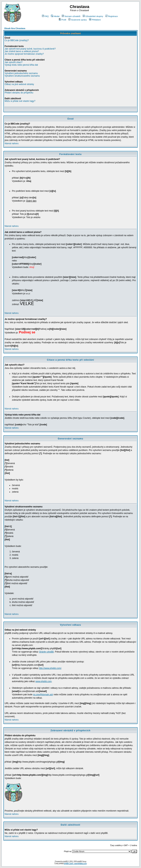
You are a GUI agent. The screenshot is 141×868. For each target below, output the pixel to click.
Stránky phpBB (46, 652)
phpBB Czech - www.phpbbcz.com (75, 864)
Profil (62, 20)
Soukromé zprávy (78, 20)
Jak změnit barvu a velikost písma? (22, 51)
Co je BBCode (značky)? (17, 40)
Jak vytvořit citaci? (13, 62)
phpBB (65, 862)
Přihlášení (95, 20)
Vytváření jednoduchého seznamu (21, 73)
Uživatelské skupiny (93, 16)
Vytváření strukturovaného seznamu (22, 76)
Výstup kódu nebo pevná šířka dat (21, 65)
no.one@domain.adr (43, 695)
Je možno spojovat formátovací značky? (24, 54)
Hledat (55, 16)
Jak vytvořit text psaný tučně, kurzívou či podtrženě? (30, 49)
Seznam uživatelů (71, 16)
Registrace (112, 16)
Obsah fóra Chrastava (15, 28)
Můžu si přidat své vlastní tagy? (20, 101)
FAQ (45, 16)
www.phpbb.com (44, 681)
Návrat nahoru (12, 143)
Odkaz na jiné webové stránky (19, 84)
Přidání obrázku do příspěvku (19, 93)
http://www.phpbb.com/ (50, 668)
